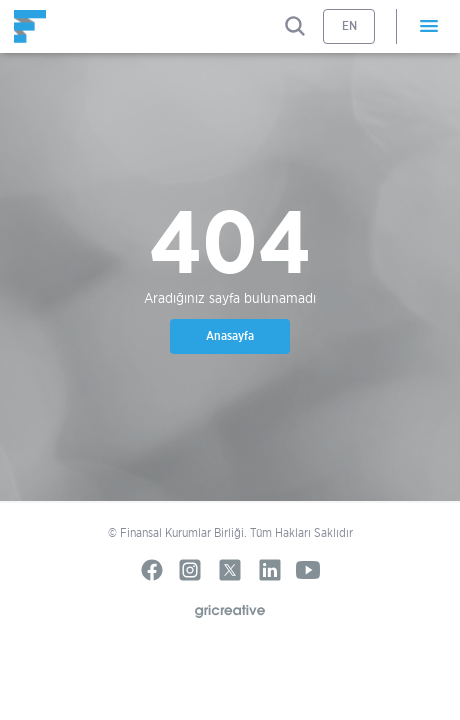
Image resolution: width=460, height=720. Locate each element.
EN (349, 25)
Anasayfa (230, 335)
